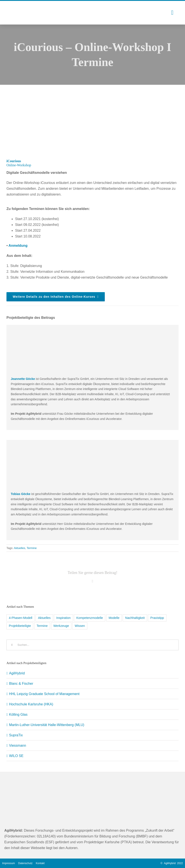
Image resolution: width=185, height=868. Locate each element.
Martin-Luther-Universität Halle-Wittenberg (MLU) (47, 725)
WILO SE (16, 756)
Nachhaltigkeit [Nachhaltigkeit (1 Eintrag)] (135, 618)
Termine (32, 548)
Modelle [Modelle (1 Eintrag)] (114, 618)
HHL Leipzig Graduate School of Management (44, 694)
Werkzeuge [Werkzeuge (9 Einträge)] (61, 626)
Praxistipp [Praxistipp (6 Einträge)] (157, 618)
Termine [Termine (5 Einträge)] (42, 626)
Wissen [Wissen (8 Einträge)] (80, 626)
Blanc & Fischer (21, 684)
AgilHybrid (17, 673)
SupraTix (16, 735)
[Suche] (12, 645)
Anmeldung (18, 246)
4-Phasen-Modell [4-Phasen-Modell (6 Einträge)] (21, 618)
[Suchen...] (92, 645)
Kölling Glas (18, 715)
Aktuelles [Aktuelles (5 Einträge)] (44, 618)
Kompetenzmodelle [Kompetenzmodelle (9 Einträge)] (90, 618)
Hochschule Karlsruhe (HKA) (31, 704)
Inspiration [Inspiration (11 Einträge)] (63, 618)
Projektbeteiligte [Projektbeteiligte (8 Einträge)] (20, 626)
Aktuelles (20, 548)
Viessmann (18, 745)
